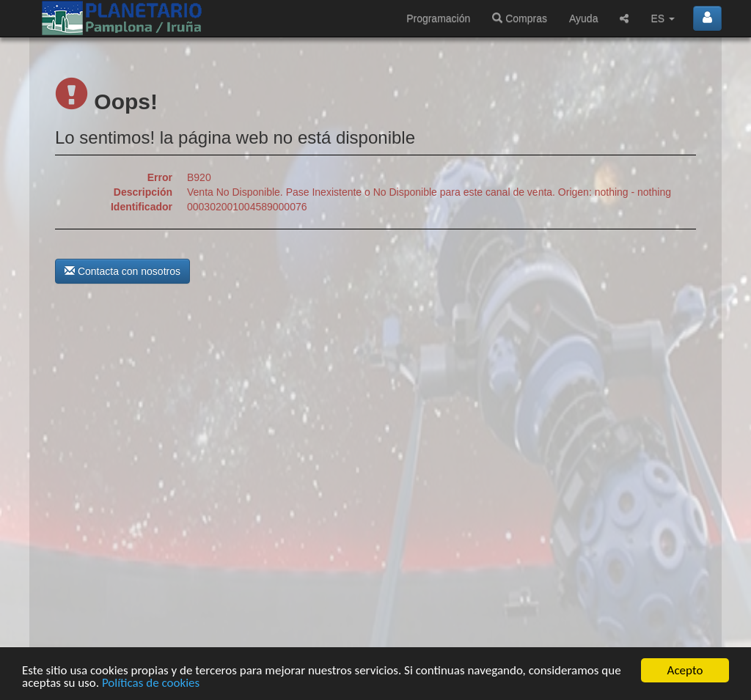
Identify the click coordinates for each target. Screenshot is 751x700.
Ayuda (583, 18)
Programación (438, 18)
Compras (520, 18)
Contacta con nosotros (122, 271)
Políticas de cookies (151, 684)
